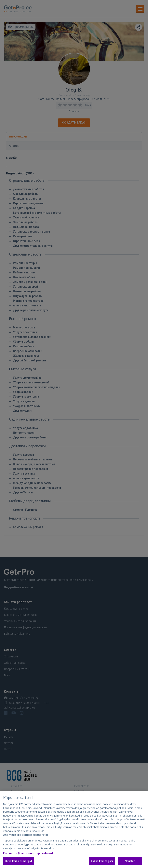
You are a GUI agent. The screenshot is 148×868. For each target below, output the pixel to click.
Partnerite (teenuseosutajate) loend (28, 858)
